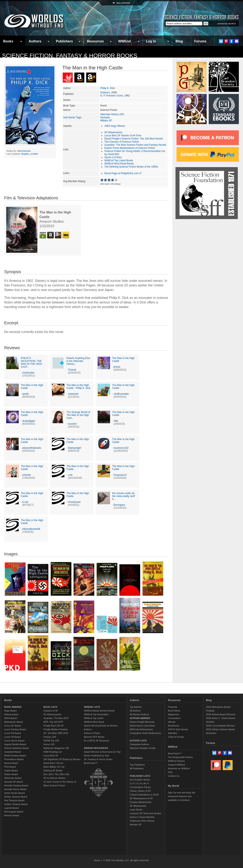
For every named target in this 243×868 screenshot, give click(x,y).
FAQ (170, 772)
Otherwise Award (13, 778)
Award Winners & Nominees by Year (102, 752)
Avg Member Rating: (74, 181)
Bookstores (174, 726)
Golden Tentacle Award (16, 804)
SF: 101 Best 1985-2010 (56, 733)
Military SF (106, 121)
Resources (95, 41)
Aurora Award (11, 763)
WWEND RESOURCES (96, 748)
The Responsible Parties (180, 757)
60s (51, 774)
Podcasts (172, 707)
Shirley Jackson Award (16, 797)
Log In (151, 41)
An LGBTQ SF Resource (96, 741)
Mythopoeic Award (13, 722)
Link (70, 475)
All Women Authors (139, 714)
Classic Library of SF (140, 791)
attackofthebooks (32, 448)
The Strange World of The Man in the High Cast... (78, 415)
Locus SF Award (12, 726)
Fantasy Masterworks (141, 802)
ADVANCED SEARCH (226, 24)
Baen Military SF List (54, 767)
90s (67, 774)
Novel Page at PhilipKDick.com (123, 173)
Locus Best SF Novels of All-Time (123, 136)
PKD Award (10, 767)
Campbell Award (12, 752)
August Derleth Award (15, 744)
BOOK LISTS (50, 707)
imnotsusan (74, 502)
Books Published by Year (97, 756)
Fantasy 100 (50, 737)
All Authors (135, 711)
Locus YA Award (12, 737)
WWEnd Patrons (176, 761)
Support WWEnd (176, 765)
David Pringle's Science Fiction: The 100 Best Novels (134, 139)
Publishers (64, 41)
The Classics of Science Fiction (122, 142)
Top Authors (136, 707)
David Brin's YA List (53, 763)
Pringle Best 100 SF (54, 726)
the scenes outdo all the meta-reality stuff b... (123, 496)
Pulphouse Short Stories (142, 821)
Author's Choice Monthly (142, 817)
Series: (67, 100)
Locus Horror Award (14, 741)
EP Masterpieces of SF (141, 798)
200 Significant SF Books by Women (62, 759)
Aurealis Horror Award (15, 789)
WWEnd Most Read (94, 722)
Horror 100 (49, 744)
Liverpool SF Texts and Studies (145, 813)
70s (56, 774)
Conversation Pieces (140, 787)
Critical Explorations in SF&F (144, 795)
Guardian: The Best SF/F (56, 718)
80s (62, 774)
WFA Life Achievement (141, 729)
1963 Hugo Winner (115, 126)
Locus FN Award (13, 733)
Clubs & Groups (176, 737)
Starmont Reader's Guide (143, 748)
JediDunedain (121, 394)
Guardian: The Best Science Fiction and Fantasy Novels (135, 145)
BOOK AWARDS (13, 707)
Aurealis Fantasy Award (16, 785)
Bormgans (119, 505)
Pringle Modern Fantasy (56, 729)
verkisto (26, 475)
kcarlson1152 (121, 448)
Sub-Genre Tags (72, 117)
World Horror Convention (142, 726)
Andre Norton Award (14, 793)
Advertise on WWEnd (179, 768)
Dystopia (105, 117)
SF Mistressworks (52, 714)
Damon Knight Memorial (142, 722)
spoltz (25, 394)
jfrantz (117, 367)
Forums (200, 41)
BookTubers (174, 711)
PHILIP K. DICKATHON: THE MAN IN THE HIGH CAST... (31, 362)
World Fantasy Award (15, 756)
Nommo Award (12, 815)
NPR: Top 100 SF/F (53, 722)
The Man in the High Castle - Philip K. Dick (78, 387)
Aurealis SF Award (13, 782)
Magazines (173, 714)
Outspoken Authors (140, 744)
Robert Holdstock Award (16, 748)
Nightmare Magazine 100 (56, 748)
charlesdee (28, 373)
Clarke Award (11, 771)
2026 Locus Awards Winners (220, 726)
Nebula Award (11, 714)
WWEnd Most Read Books (119, 164)
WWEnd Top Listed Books (119, 160)
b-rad (25, 502)
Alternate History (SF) (112, 114)
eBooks (172, 722)
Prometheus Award (14, 759)
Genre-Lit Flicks (113, 157)
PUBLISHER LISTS (140, 776)
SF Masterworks (113, 132)
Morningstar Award (14, 812)
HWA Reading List (53, 752)
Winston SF (136, 825)
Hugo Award (10, 711)
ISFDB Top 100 (51, 741)
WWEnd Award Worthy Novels (99, 711)
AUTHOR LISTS (138, 741)
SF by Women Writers (55, 778)
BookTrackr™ (91, 763)
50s (45, 774)
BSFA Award (10, 718)
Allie (116, 421)
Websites (172, 733)
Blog (179, 41)
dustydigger (29, 421)
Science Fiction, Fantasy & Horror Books (70, 56)
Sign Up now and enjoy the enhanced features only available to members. (181, 796)
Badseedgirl (74, 448)
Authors (35, 41)
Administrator (24, 151)
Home (97, 860)
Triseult (72, 370)
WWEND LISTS (92, 707)
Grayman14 (120, 475)
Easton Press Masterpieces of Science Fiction (130, 148)
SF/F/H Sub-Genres (178, 729)
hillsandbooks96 (31, 529)
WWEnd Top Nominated (96, 714)
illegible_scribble (30, 154)
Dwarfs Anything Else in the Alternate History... (78, 361)
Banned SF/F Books (94, 737)
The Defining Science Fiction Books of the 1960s (131, 167)
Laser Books (136, 810)
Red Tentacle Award (14, 800)
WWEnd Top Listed (94, 718)
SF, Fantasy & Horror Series (98, 759)
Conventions (174, 718)
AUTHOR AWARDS (140, 718)
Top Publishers (137, 765)
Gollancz (105, 92)
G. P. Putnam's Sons (111, 96)
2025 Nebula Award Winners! (221, 714)
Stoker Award (11, 774)
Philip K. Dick (107, 88)
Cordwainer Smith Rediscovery (145, 733)
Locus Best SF (51, 756)
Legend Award (11, 808)
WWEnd (124, 41)
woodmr (72, 424)
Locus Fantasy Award (15, 729)
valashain (73, 394)
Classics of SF (51, 711)
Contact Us (173, 776)
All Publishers (137, 768)
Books (8, 41)
